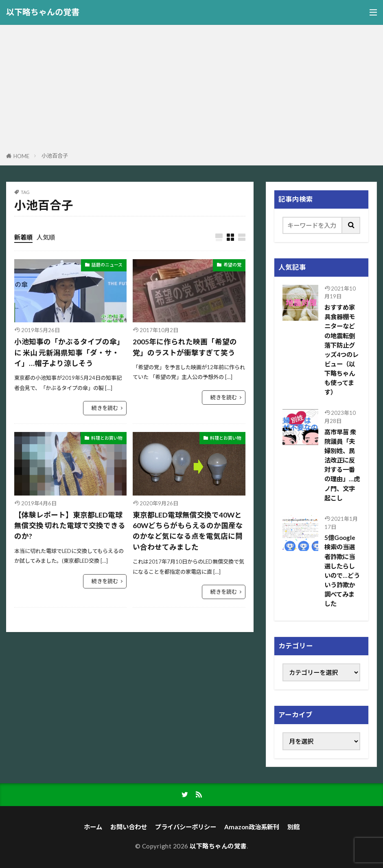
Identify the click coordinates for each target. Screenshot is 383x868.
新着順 (23, 237)
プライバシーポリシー (186, 827)
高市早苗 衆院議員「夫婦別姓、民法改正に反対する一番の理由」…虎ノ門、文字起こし (342, 465)
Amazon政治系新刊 (252, 827)
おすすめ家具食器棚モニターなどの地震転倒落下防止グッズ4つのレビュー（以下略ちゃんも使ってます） (341, 350)
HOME (21, 156)
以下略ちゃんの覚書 (43, 12)
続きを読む (105, 408)
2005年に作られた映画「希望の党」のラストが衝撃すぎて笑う (185, 347)
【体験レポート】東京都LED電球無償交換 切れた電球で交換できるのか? (70, 526)
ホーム (93, 827)
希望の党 (232, 265)
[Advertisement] (191, 90)
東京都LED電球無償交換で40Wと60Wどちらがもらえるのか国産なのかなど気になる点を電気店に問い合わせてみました (188, 531)
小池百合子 (55, 156)
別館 (293, 827)
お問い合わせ (129, 827)
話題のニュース (107, 265)
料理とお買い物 (107, 438)
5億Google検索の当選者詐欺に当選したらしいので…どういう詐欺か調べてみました (342, 571)
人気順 (46, 237)
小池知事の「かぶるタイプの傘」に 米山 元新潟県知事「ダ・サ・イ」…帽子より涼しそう (69, 352)
